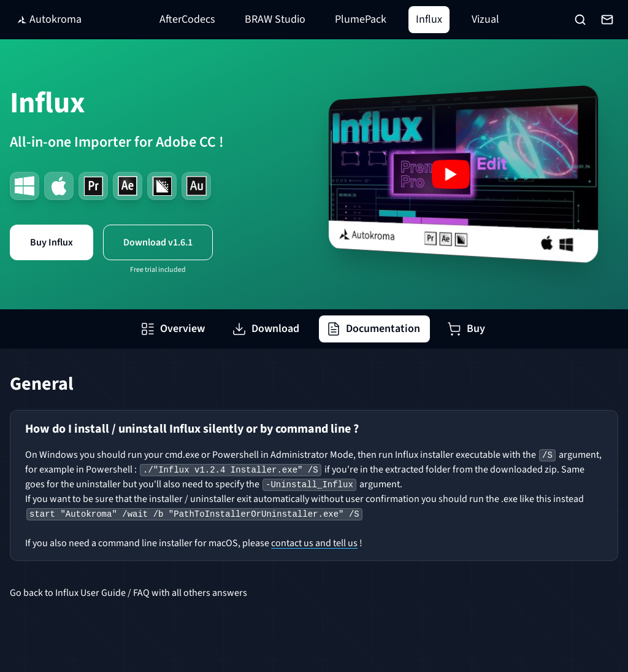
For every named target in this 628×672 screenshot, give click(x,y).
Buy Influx (52, 242)
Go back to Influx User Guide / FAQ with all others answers (128, 593)
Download (266, 329)
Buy (466, 329)
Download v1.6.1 (158, 242)
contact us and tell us (314, 543)
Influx (429, 19)
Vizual (485, 19)
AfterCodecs (187, 19)
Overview (173, 329)
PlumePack (361, 19)
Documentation (373, 329)
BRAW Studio (275, 19)
